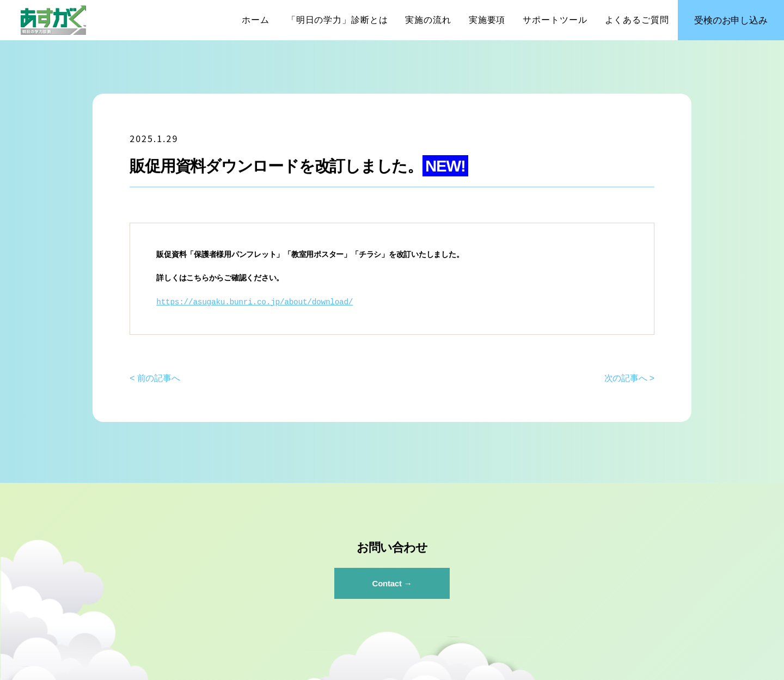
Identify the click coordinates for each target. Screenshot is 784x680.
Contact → (392, 583)
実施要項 (487, 20)
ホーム (256, 20)
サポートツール (555, 20)
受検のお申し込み (731, 20)
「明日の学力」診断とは (338, 20)
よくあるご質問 (637, 20)
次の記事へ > (629, 378)
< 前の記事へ (155, 378)
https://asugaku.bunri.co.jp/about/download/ (255, 302)
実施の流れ (428, 20)
